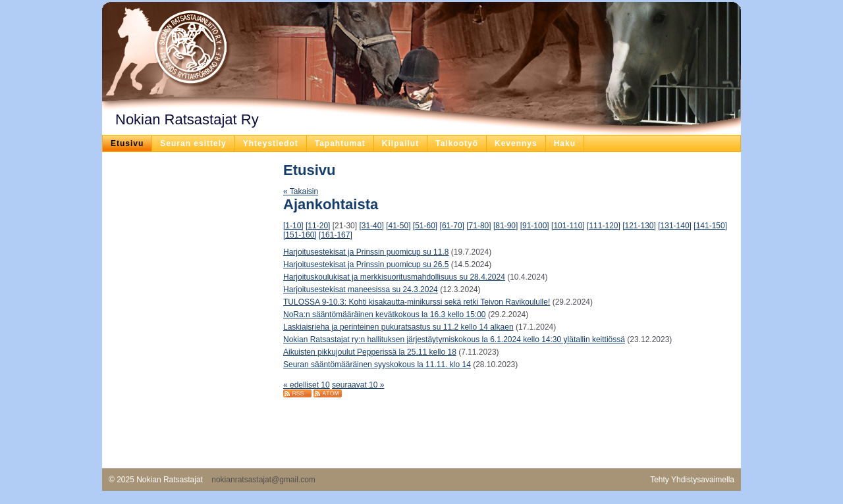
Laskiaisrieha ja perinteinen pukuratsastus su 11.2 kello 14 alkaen (398, 327)
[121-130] (639, 226)
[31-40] (371, 226)
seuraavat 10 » (358, 385)
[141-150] (710, 226)
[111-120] (604, 226)
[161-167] (336, 235)
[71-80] (478, 226)
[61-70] (452, 226)
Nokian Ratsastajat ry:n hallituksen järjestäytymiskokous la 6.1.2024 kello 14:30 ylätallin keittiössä (454, 340)
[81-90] (505, 226)
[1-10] (293, 226)
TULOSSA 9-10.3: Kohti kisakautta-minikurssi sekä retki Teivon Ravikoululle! (417, 302)
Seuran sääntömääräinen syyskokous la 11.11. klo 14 (377, 365)
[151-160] (300, 235)
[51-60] (425, 226)
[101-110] (568, 226)
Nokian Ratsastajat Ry (187, 119)
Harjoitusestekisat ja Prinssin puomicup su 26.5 (366, 265)
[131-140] (675, 226)
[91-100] (535, 226)
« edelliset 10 (307, 385)
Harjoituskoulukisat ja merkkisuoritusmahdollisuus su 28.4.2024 (394, 277)
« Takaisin (301, 191)
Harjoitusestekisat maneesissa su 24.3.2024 (361, 290)
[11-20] (318, 226)
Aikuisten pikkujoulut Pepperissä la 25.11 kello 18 (370, 352)
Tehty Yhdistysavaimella (692, 480)
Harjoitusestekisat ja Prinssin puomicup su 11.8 (366, 252)
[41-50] (398, 226)
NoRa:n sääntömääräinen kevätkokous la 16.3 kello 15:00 (385, 315)
